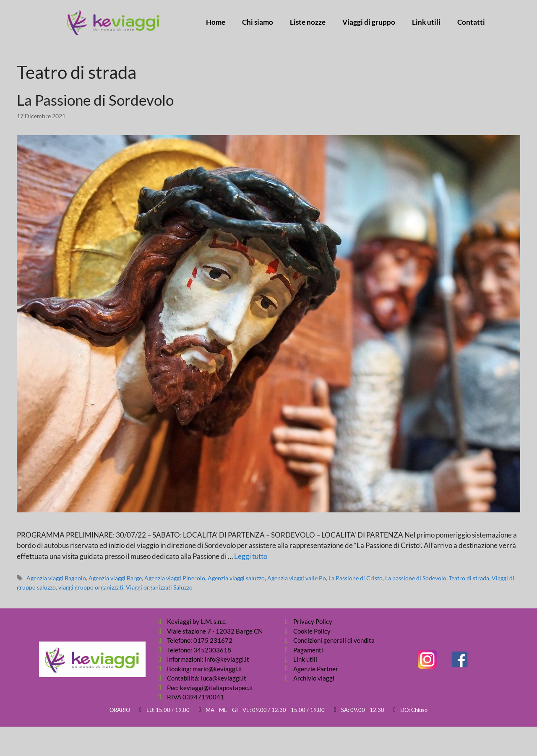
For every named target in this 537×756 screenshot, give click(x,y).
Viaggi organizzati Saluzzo (159, 587)
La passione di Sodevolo (416, 578)
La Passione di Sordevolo (95, 100)
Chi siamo (258, 22)
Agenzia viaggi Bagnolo (56, 578)
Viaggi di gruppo (369, 22)
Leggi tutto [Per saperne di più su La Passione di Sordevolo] (251, 556)
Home (216, 22)
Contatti (471, 22)
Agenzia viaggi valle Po (297, 578)
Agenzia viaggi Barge (115, 578)
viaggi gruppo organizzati (91, 587)
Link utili (426, 22)
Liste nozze (308, 22)
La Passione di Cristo (356, 578)
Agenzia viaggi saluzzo (236, 578)
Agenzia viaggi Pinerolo (175, 578)
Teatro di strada (469, 578)
